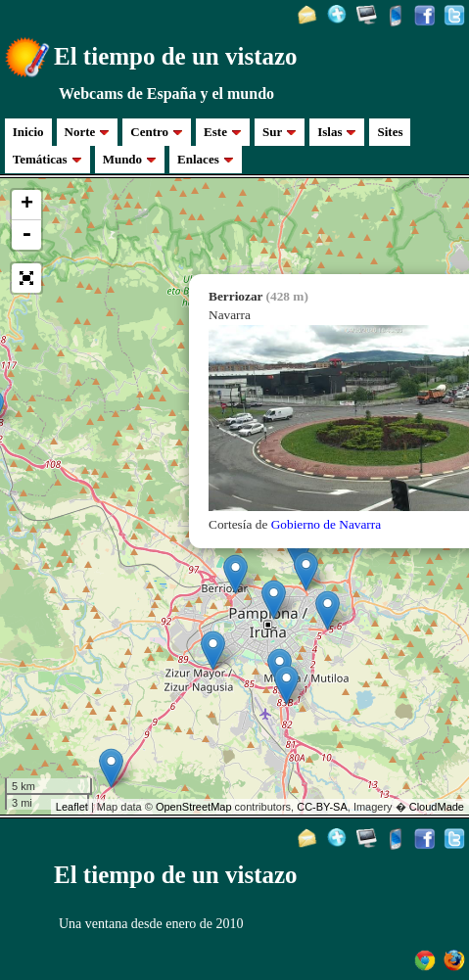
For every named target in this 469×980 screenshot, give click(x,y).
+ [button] (27, 205)
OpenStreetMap (194, 807)
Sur (280, 132)
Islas (337, 132)
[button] (26, 278)
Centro (157, 132)
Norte (88, 132)
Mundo (130, 159)
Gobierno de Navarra (327, 524)
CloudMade (437, 807)
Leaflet (72, 807)
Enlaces (206, 159)
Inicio (28, 132)
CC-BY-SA (322, 807)
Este (223, 132)
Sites (390, 132)
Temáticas (47, 159)
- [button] (26, 235)
